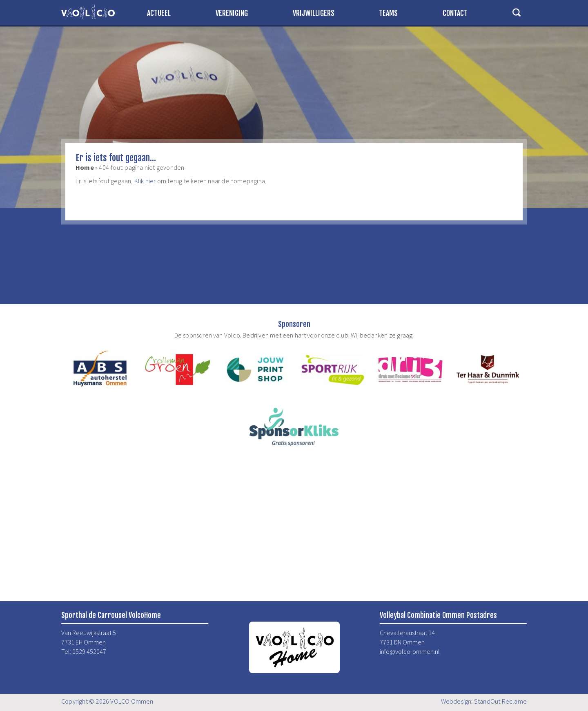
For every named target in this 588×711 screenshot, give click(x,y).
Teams (388, 13)
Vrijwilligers (314, 13)
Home (85, 167)
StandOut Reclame (500, 701)
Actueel (159, 13)
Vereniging (232, 13)
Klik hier (145, 181)
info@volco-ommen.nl (410, 651)
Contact (455, 13)
